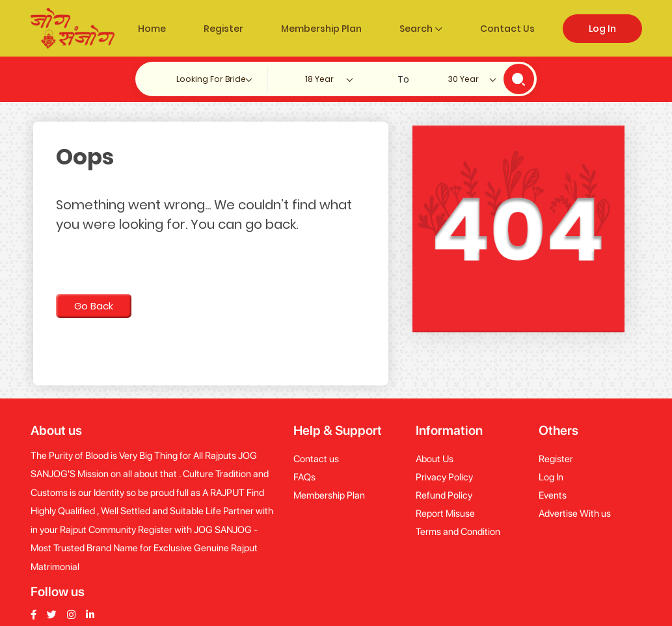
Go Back (94, 306)
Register (223, 29)
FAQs (304, 477)
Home (152, 29)
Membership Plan (321, 29)
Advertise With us (575, 514)
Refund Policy (444, 495)
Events (553, 495)
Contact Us (507, 29)
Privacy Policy (444, 477)
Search (421, 29)
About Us (435, 459)
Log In (602, 29)
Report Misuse (445, 514)
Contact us (316, 459)
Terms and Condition (458, 532)
